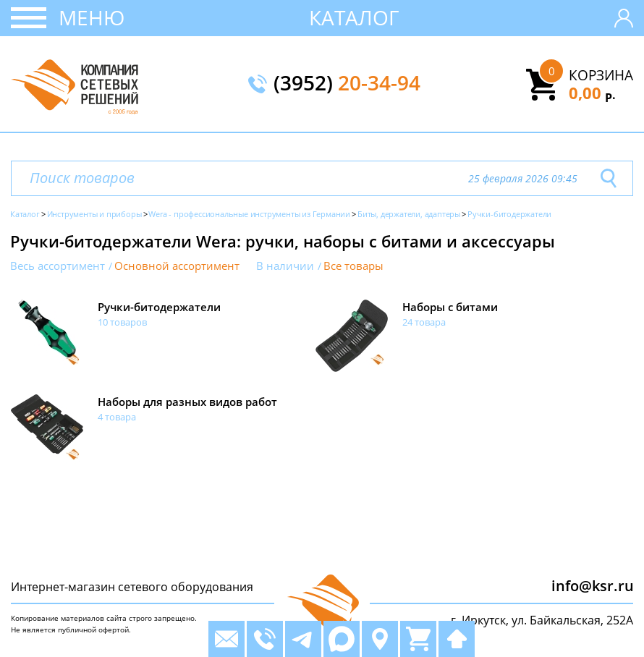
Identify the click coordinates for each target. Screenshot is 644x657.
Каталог (354, 17)
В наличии (285, 266)
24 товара (424, 322)
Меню (92, 17)
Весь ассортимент (58, 266)
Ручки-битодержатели (159, 307)
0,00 (592, 93)
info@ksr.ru (593, 586)
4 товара (117, 417)
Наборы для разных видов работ (187, 402)
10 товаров (122, 322)
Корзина (601, 75)
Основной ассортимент (177, 266)
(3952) (347, 84)
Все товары (353, 266)
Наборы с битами (450, 307)
